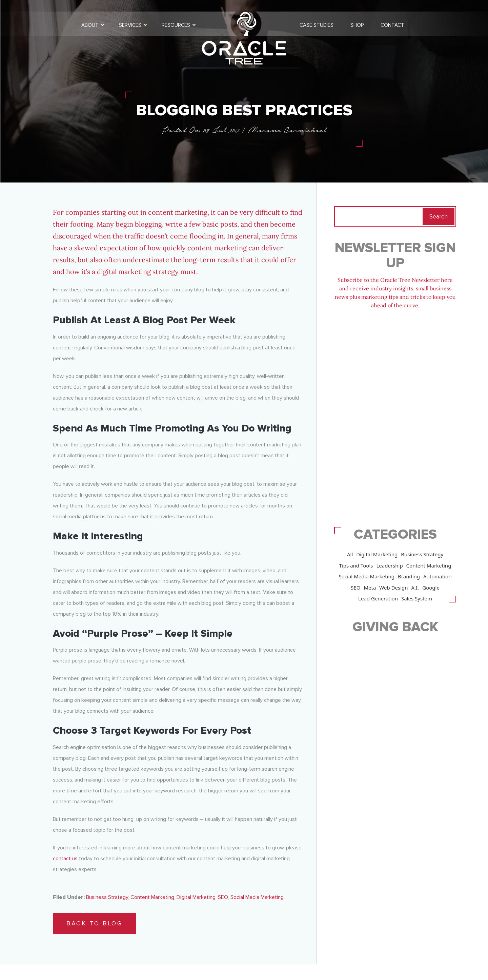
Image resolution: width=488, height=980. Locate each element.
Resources (176, 25)
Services (130, 25)
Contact (392, 25)
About (90, 25)
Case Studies (317, 25)
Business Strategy (107, 897)
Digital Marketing (196, 897)
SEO (223, 897)
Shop (357, 25)
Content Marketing (152, 897)
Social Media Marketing (257, 897)
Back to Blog (94, 923)
